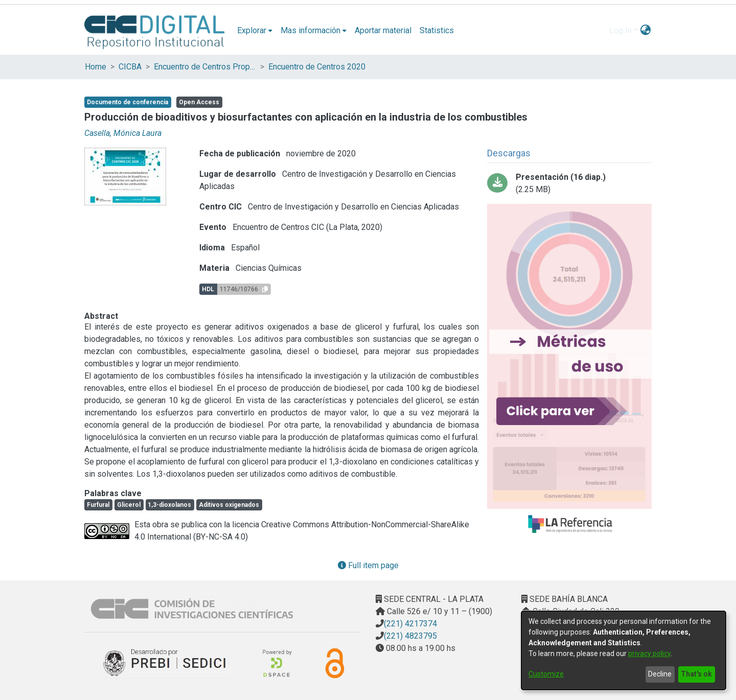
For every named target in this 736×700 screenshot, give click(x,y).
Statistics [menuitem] (437, 30)
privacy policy (649, 654)
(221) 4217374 (410, 624)
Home (96, 67)
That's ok (696, 674)
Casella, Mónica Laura (123, 133)
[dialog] (624, 650)
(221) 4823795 (410, 636)
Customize (546, 674)
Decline (660, 674)
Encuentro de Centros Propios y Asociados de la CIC (205, 67)
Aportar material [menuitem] (383, 30)
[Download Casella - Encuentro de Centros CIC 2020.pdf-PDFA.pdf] (569, 183)
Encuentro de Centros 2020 (317, 67)
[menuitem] (255, 31)
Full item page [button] (368, 565)
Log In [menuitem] (620, 30)
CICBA (130, 67)
